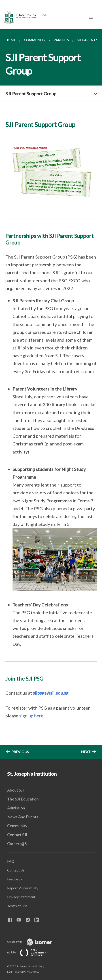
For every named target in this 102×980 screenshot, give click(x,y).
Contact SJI (17, 835)
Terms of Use (17, 906)
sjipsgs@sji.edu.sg (51, 693)
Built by (31, 952)
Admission (16, 808)
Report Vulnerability (23, 888)
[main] (51, 394)
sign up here (31, 716)
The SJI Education (23, 799)
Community (17, 826)
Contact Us (16, 870)
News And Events (23, 817)
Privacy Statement (21, 897)
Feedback (15, 879)
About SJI (16, 790)
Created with (33, 942)
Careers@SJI (18, 844)
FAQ (11, 861)
